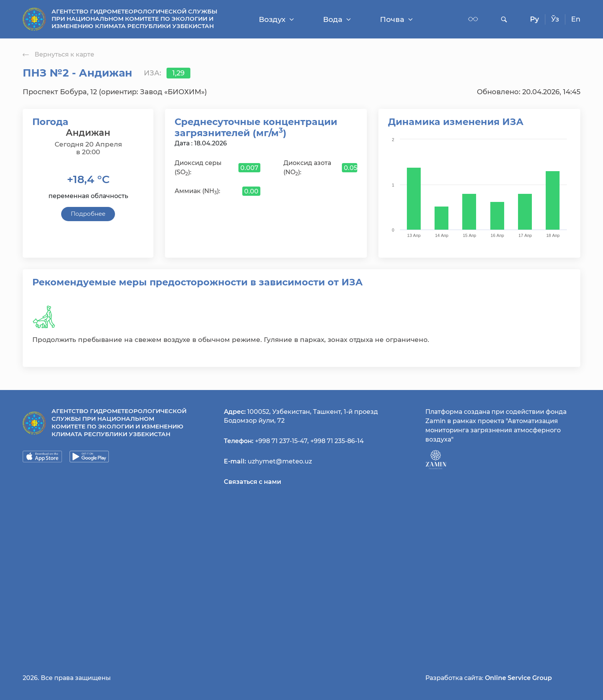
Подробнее (88, 214)
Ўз (555, 19)
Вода (337, 19)
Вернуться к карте (58, 54)
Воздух (276, 19)
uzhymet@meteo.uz (280, 461)
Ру (535, 19)
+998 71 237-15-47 (281, 441)
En (576, 19)
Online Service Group (518, 678)
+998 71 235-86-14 (337, 441)
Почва (396, 19)
